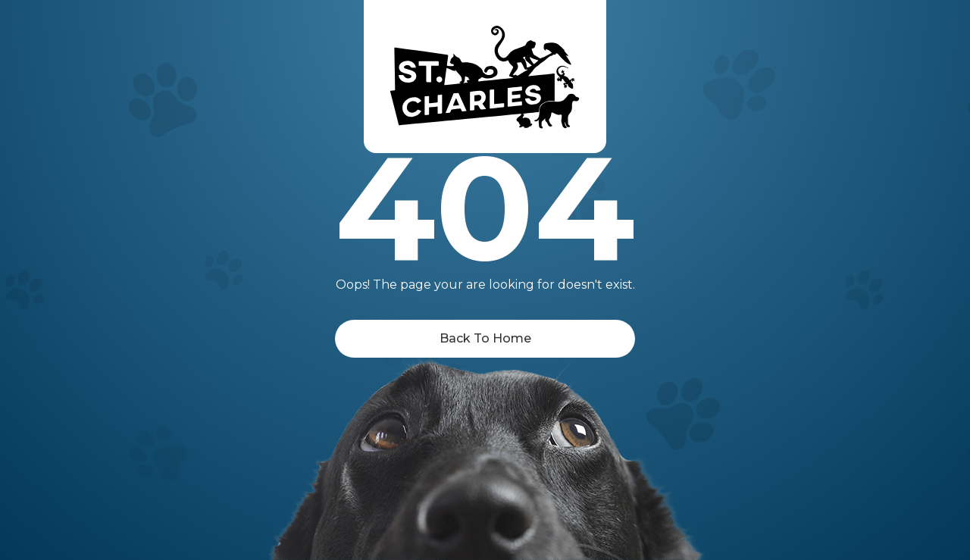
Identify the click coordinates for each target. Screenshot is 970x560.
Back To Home (485, 338)
